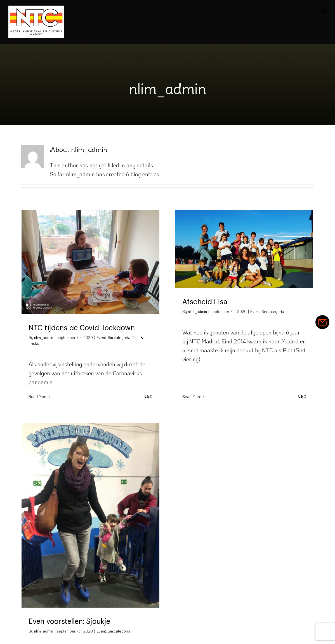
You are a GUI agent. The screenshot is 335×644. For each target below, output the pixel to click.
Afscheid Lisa (202, 302)
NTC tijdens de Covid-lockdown (82, 328)
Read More (38, 396)
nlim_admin (44, 337)
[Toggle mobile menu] (324, 11)
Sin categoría (119, 337)
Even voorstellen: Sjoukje (81, 610)
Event (101, 337)
